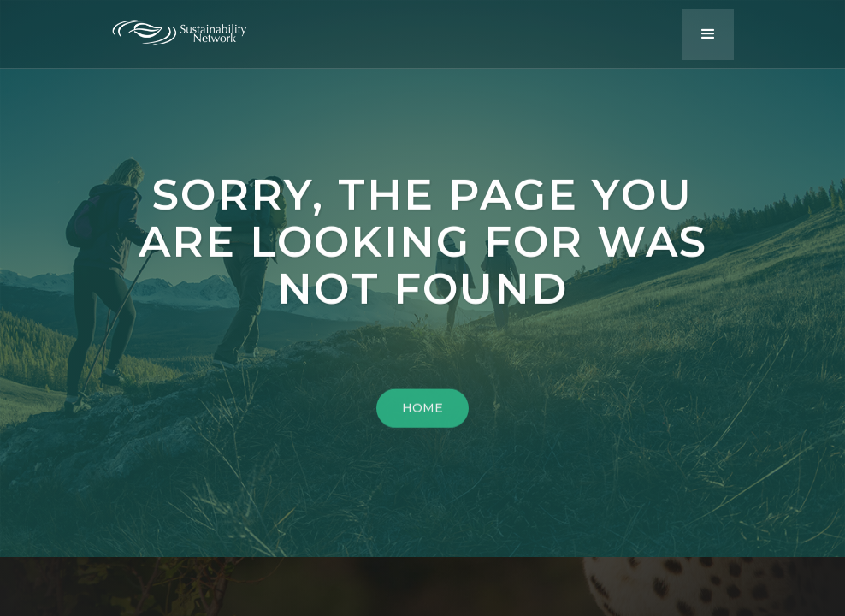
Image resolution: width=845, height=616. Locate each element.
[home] (192, 28)
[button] (708, 34)
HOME (422, 411)
